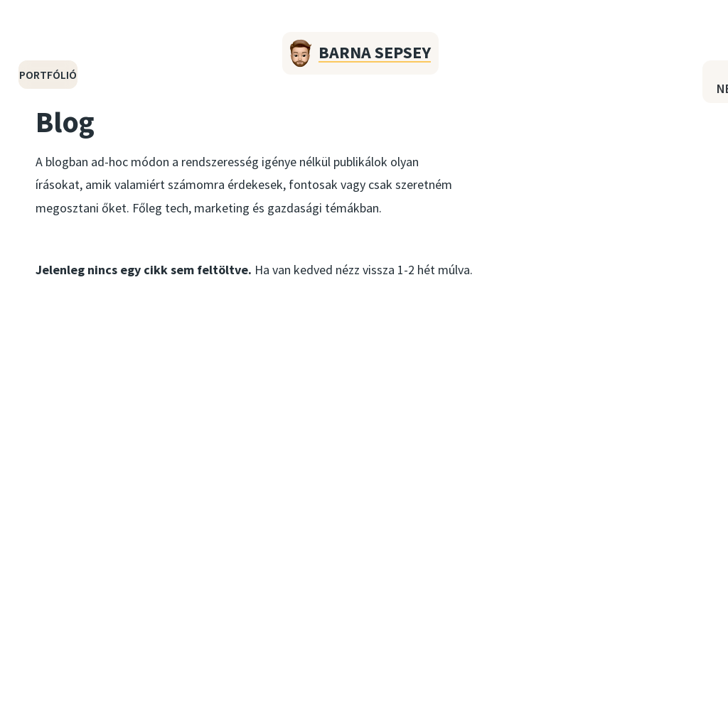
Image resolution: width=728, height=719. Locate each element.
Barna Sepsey (375, 52)
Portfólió (48, 75)
